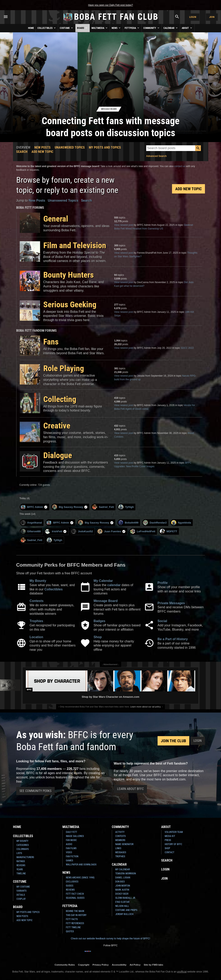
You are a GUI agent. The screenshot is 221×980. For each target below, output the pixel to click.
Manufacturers (25, 857)
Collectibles (47, 28)
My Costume (23, 887)
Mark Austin (122, 890)
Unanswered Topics (70, 147)
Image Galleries (75, 836)
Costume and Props (126, 910)
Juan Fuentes (112, 531)
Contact (169, 852)
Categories (23, 845)
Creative (57, 426)
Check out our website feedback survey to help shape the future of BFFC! (110, 939)
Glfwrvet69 (31, 531)
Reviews (21, 865)
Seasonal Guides (75, 898)
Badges (99, 621)
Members (120, 840)
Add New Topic (42, 152)
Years (20, 869)
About (187, 28)
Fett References (75, 923)
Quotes (70, 931)
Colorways (23, 849)
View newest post (124, 225)
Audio (69, 844)
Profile (163, 583)
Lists (19, 853)
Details (21, 895)
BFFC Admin (34, 507)
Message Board (106, 601)
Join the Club (173, 741)
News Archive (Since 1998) (80, 878)
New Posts (42, 147)
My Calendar (103, 581)
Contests (37, 601)
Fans (51, 342)
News (116, 28)
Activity (120, 832)
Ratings (21, 861)
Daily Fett (71, 832)
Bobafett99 (128, 523)
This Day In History (76, 915)
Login (193, 17)
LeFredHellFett (143, 531)
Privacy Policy (101, 965)
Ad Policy (135, 965)
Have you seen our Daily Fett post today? (110, 5)
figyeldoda (181, 523)
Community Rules (65, 965)
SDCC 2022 (187, 348)
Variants (21, 891)
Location (36, 637)
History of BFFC (173, 844)
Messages (121, 852)
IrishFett (56, 531)
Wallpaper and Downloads (81, 865)
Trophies (36, 621)
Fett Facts (72, 919)
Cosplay (21, 899)
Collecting (60, 399)
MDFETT (169, 531)
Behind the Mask (75, 911)
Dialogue (58, 455)
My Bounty (38, 581)
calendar (114, 585)
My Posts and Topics (105, 147)
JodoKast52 (82, 531)
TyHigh (126, 507)
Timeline (21, 874)
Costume (67, 28)
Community (152, 28)
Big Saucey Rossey (70, 507)
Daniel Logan (123, 878)
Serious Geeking (70, 305)
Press (168, 840)
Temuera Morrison (126, 874)
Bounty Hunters (69, 275)
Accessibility (119, 965)
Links (118, 848)
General (56, 219)
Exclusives (72, 882)
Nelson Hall (122, 906)
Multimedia (100, 28)
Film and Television (75, 245)
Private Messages (171, 603)
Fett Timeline (73, 927)
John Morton (123, 886)
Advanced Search (156, 156)
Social (162, 621)
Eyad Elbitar (122, 902)
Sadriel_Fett (103, 507)
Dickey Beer (122, 894)
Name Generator (124, 844)
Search (22, 152)
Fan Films (71, 848)
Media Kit (170, 836)
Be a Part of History (173, 639)
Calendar (171, 28)
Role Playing (64, 368)
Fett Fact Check (75, 894)
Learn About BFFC (130, 789)
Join (212, 17)
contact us (180, 166)
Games (69, 860)
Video (69, 852)
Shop (98, 637)
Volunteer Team (174, 832)
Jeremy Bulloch (124, 914)
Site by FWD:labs (153, 965)
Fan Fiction (72, 856)
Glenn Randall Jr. (125, 898)
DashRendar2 (155, 523)
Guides (70, 886)
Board (83, 28)
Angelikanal (31, 523)
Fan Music (71, 840)
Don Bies (120, 882)
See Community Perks (35, 791)
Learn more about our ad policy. (146, 707)
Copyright (84, 965)
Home (31, 28)
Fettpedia (132, 28)
